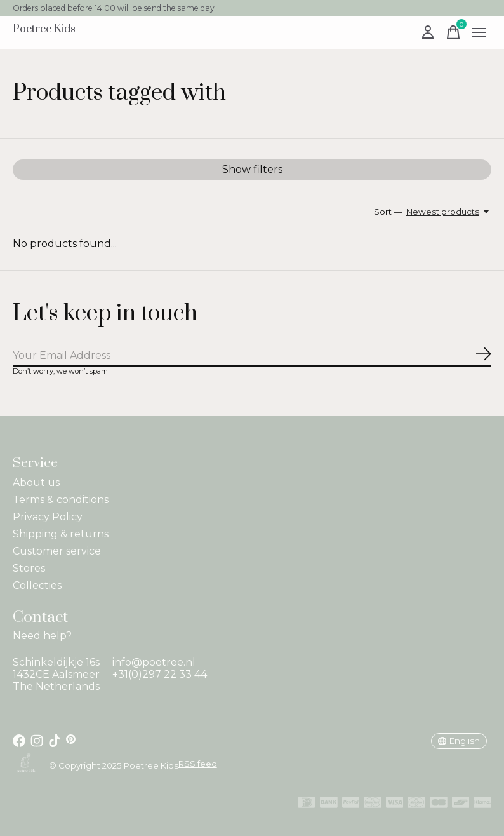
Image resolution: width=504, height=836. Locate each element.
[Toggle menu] (479, 32)
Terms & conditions (61, 500)
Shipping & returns (61, 534)
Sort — (388, 212)
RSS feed (198, 764)
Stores (29, 568)
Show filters (252, 169)
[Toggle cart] (453, 32)
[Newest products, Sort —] (449, 212)
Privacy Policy (48, 517)
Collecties (37, 585)
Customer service (57, 551)
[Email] (252, 356)
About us (36, 482)
